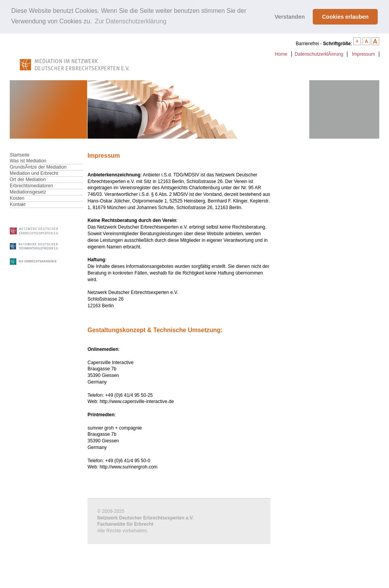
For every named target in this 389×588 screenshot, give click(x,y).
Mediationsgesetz (28, 192)
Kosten (17, 198)
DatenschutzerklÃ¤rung (319, 54)
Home (281, 54)
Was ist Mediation (28, 161)
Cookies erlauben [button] (345, 17)
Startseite (20, 155)
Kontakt (18, 204)
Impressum (364, 54)
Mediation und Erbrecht (34, 173)
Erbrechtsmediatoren (31, 186)
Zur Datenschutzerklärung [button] (131, 21)
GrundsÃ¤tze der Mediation (38, 167)
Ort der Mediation (28, 180)
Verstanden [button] (290, 17)
